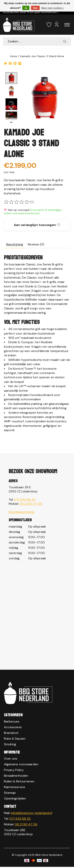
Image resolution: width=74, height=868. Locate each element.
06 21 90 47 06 (31, 503)
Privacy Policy (14, 770)
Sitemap (10, 792)
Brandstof (11, 732)
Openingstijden (15, 798)
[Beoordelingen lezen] (17, 202)
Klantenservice (15, 787)
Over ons (11, 758)
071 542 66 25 (25, 499)
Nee (35, 8)
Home (14, 56)
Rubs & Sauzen (15, 738)
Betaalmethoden (16, 775)
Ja (26, 8)
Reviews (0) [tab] (36, 244)
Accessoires (13, 727)
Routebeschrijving (22, 512)
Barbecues (12, 721)
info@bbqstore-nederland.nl (31, 813)
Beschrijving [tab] (15, 244)
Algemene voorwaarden (21, 764)
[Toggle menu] (67, 25)
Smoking (10, 744)
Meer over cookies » (53, 8)
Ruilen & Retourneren (19, 781)
